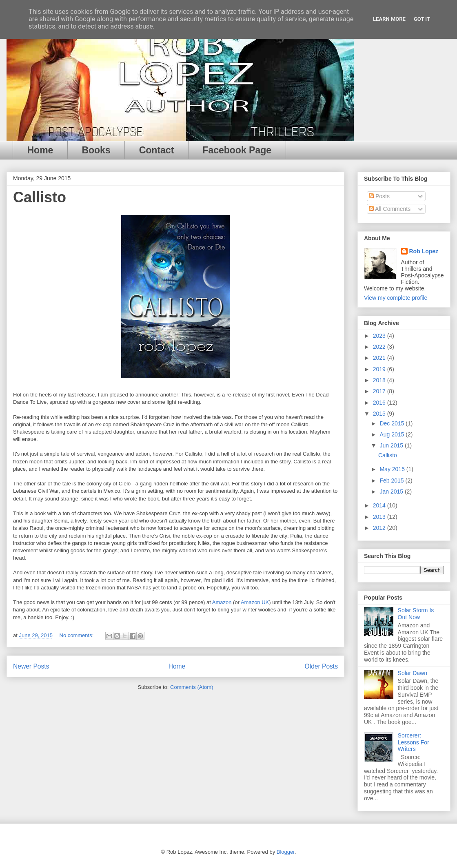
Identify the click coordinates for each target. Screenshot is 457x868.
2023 (380, 336)
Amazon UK (255, 602)
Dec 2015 (393, 423)
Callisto (40, 197)
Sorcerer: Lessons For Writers (414, 742)
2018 (380, 380)
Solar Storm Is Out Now (416, 614)
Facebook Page (237, 150)
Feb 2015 (392, 480)
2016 (380, 403)
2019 (380, 369)
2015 (380, 414)
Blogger (286, 852)
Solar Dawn (413, 673)
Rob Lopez (424, 251)
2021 (380, 358)
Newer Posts (31, 666)
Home (40, 150)
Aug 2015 (393, 434)
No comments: (77, 635)
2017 (380, 391)
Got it (422, 19)
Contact (157, 150)
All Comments (390, 209)
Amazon (222, 602)
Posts (379, 196)
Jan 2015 (392, 492)
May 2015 (393, 469)
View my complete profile (396, 298)
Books (96, 150)
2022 (380, 347)
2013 (380, 517)
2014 (380, 505)
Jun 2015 (392, 445)
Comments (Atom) (192, 687)
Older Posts (321, 666)
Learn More (389, 19)
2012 (380, 528)
